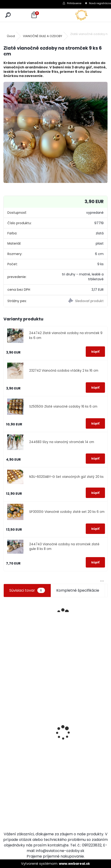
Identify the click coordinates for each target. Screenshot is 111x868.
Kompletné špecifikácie (78, 590)
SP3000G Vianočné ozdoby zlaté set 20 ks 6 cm (67, 512)
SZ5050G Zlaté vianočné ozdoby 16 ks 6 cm (63, 407)
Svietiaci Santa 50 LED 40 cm (16, 757)
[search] (8, 15)
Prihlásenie (74, 3)
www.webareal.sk (74, 864)
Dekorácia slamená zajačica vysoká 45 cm (68, 735)
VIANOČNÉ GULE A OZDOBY (43, 36)
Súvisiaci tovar (27, 590)
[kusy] (11, 783)
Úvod (11, 36)
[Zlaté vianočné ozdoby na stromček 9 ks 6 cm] (55, 132)
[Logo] (82, 15)
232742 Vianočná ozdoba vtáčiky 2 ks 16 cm (64, 371)
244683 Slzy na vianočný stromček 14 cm (62, 442)
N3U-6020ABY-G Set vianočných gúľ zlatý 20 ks (66, 477)
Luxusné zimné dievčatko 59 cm (94, 779)
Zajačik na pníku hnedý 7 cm (43, 710)
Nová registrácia (100, 3)
